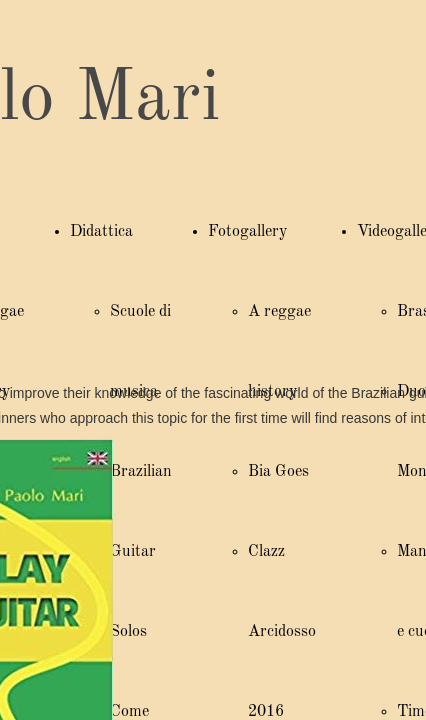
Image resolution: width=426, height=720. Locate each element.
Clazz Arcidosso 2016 (282, 632)
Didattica (101, 232)
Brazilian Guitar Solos (141, 552)
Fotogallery (247, 232)
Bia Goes (278, 472)
